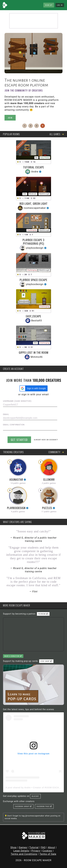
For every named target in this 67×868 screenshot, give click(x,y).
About (51, 847)
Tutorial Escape (34, 167)
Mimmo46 (37, 357)
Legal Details (21, 851)
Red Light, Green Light (34, 204)
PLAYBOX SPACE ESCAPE (33, 280)
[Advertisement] (34, 21)
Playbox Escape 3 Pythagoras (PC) (33, 242)
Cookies (47, 851)
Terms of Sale (48, 854)
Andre (35, 172)
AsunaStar (16, 479)
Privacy (36, 851)
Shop (13, 847)
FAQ (43, 847)
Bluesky (35, 796)
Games (23, 847)
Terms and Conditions (24, 854)
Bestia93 (37, 321)
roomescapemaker (35, 208)
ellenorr (49, 479)
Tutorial (34, 847)
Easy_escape (33, 316)
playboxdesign (35, 248)
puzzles (47, 508)
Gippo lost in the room (34, 352)
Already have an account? (46, 440)
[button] (33, 388)
